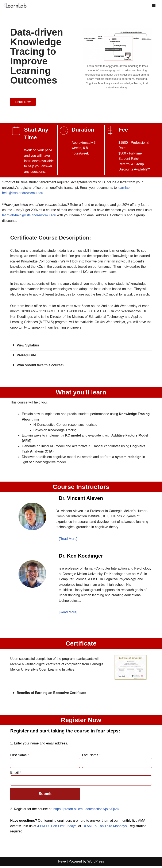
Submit (45, 796)
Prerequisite (26, 356)
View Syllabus (28, 346)
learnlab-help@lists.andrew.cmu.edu (29, 216)
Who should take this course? (41, 366)
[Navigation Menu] (154, 5)
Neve (62, 863)
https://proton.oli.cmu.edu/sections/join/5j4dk (87, 811)
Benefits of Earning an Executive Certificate (52, 695)
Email (16, 774)
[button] (81, 346)
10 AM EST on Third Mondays (105, 828)
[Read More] (68, 540)
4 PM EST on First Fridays (57, 828)
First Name (20, 757)
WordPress (96, 863)
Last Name (91, 757)
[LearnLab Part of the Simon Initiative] (16, 5)
